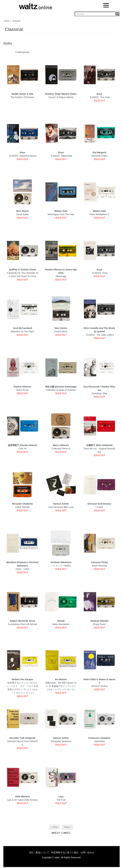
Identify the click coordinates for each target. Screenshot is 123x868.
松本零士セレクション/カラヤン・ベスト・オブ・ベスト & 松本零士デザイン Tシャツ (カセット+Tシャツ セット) (23, 686)
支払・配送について (39, 852)
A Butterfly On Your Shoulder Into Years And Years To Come (22, 273)
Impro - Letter (22, 566)
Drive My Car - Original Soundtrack (99, 449)
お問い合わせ (87, 852)
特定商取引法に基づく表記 (65, 852)
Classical (16, 21)
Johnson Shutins (99, 683)
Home (7, 21)
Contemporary (23, 52)
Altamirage (61, 273)
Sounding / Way (99, 390)
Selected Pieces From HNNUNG (22, 741)
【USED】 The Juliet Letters (99, 331)
